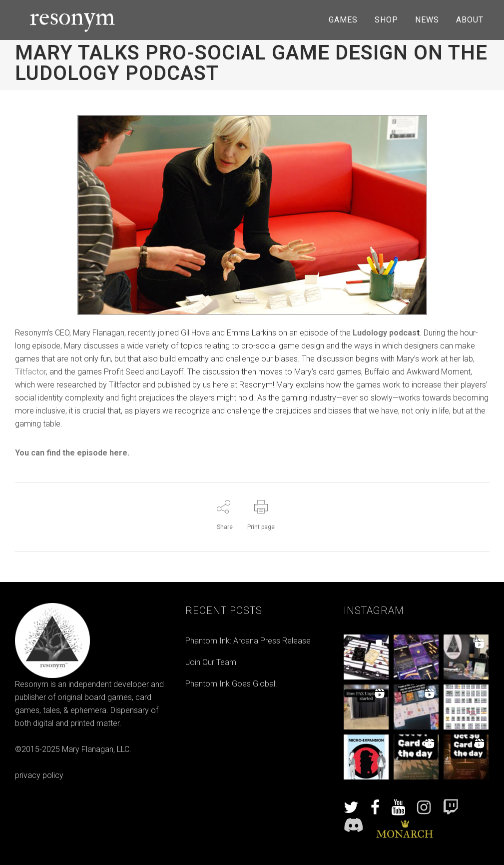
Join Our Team (211, 662)
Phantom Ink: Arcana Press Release (248, 641)
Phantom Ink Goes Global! (231, 684)
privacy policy (39, 775)
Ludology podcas (385, 333)
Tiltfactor (30, 372)
